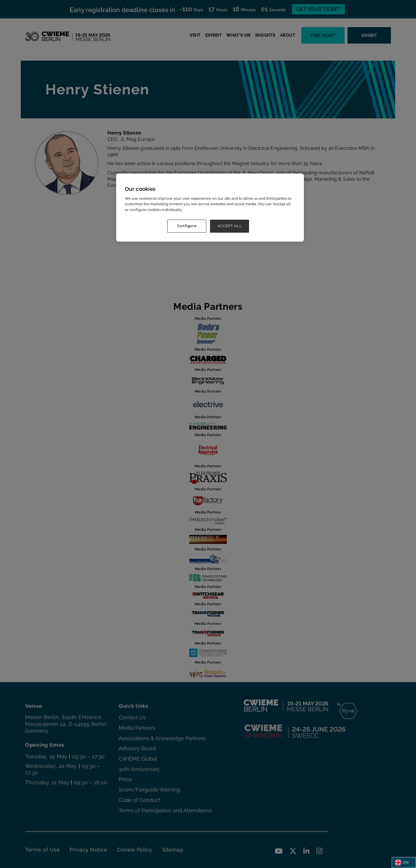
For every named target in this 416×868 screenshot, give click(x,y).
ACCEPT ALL (230, 226)
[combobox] (404, 863)
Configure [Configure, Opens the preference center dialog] (187, 226)
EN (402, 863)
